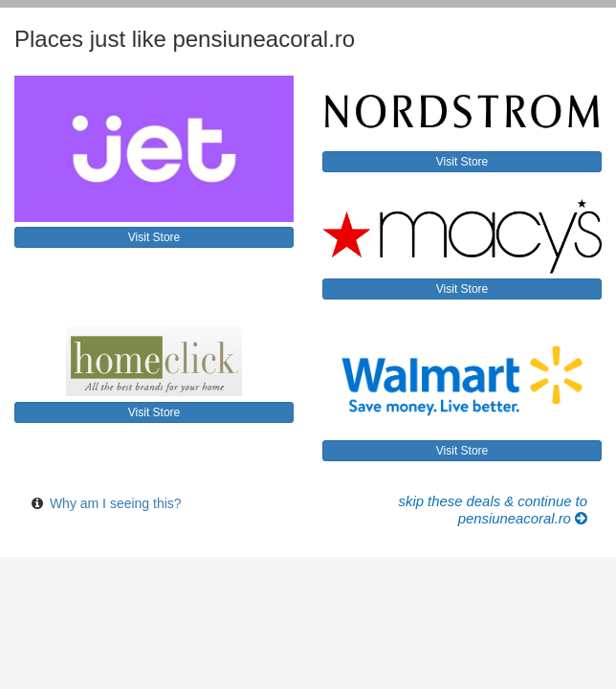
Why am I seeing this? (116, 503)
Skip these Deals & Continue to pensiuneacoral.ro (493, 510)
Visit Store (154, 237)
